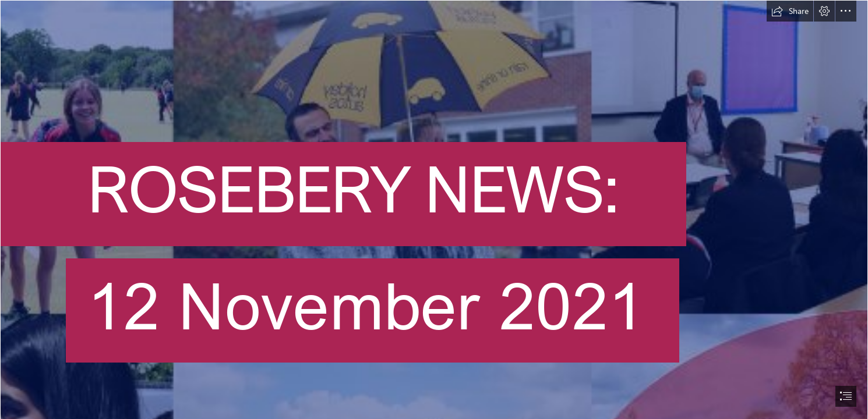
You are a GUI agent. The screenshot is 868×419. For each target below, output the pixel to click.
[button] (790, 11)
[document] (434, 210)
